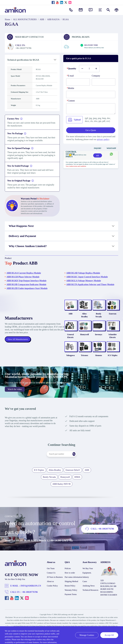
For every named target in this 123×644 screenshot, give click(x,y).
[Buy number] (89, 69)
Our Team (51, 574)
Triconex (79, 361)
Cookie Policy (52, 592)
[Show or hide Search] (108, 10)
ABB (42, 19)
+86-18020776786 (30, 598)
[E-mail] (78, 82)
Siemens (95, 361)
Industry (86, 583)
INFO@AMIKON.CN (31, 592)
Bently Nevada (95, 317)
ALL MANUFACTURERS (25, 19)
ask (98, 155)
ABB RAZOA (53, 19)
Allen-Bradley (79, 317)
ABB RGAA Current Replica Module (24, 273)
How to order (70, 579)
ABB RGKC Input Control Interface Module (87, 277)
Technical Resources (90, 596)
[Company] (104, 82)
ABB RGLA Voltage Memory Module (84, 281)
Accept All (109, 635)
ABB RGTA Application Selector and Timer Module (90, 284)
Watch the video (15, 395)
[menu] (100, 10)
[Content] (91, 109)
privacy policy (103, 139)
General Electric (63, 339)
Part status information (74, 583)
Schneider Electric (111, 339)
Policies (68, 574)
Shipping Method (71, 587)
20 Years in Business (55, 583)
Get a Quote (91, 130)
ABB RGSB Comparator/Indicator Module (26, 284)
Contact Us (51, 579)
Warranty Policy (71, 596)
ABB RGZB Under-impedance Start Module (27, 288)
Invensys (95, 337)
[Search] (78, 460)
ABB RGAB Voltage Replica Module (83, 273)
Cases (85, 587)
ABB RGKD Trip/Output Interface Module (26, 281)
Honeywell (79, 337)
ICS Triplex (112, 361)
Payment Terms (71, 600)
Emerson (112, 317)
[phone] (91, 94)
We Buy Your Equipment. (88, 576)
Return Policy (70, 592)
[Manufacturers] (116, 10)
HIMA (77, 483)
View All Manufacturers (18, 342)
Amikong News (89, 592)
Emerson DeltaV (73, 476)
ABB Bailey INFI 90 (62, 490)
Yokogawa (63, 361)
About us (50, 587)
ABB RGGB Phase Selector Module (23, 277)
